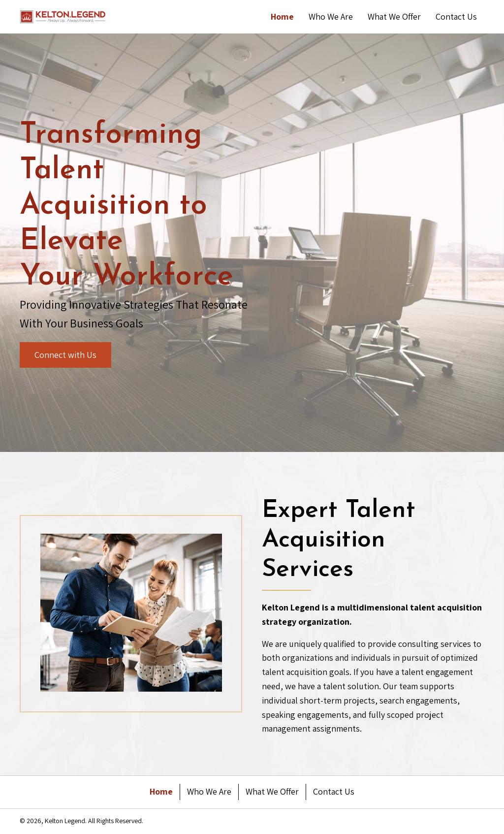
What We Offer (272, 791)
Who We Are (209, 791)
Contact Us (334, 791)
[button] (65, 355)
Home (161, 791)
